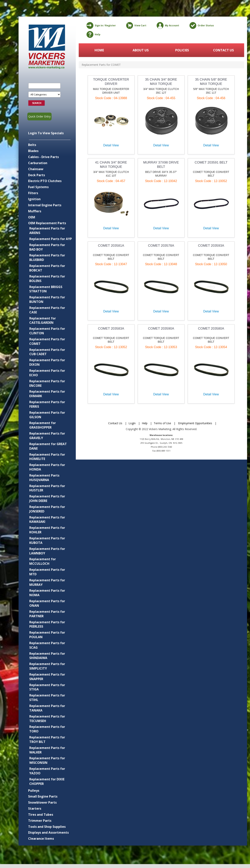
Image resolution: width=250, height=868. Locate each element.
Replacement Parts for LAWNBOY (47, 551)
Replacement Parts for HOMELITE (47, 457)
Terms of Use (162, 423)
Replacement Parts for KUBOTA (47, 540)
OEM (32, 217)
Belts (32, 145)
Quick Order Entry (39, 116)
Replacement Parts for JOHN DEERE (47, 498)
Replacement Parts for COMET (47, 341)
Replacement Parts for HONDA (47, 467)
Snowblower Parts (42, 802)
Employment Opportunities (195, 423)
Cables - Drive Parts (43, 157)
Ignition (34, 199)
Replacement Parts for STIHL (47, 698)
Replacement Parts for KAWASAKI (47, 520)
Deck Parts (37, 175)
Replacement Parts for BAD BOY (47, 247)
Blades (33, 151)
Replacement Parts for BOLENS (47, 279)
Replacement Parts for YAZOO (47, 771)
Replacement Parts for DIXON (47, 362)
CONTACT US (223, 50)
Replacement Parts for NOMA (47, 593)
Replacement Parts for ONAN (47, 603)
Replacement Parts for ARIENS (47, 231)
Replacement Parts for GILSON (47, 415)
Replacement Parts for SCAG (47, 645)
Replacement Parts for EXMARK (47, 394)
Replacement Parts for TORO (47, 729)
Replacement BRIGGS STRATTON (46, 289)
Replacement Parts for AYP (51, 239)
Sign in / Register (100, 25)
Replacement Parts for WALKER (47, 750)
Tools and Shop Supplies (47, 827)
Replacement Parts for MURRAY (47, 582)
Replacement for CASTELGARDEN (43, 321)
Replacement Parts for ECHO (47, 373)
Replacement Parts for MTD (47, 572)
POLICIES (182, 50)
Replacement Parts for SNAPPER (47, 677)
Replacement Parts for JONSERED (47, 509)
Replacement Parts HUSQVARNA (44, 478)
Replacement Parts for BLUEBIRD (47, 257)
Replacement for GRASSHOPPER (43, 425)
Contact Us (115, 423)
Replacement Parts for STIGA (47, 687)
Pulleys (34, 791)
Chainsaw (36, 169)
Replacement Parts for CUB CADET (47, 352)
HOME (99, 50)
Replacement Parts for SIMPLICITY (47, 666)
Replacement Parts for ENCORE (47, 383)
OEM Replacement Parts (47, 223)
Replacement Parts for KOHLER (47, 530)
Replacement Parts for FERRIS (47, 404)
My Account (167, 25)
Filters (33, 193)
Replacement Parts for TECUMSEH (47, 719)
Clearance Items (41, 839)
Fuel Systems (38, 187)
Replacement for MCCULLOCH (43, 561)
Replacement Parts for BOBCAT (47, 268)
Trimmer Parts (40, 821)
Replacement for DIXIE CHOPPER (47, 781)
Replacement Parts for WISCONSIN (47, 760)
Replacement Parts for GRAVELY (47, 436)
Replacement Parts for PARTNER (47, 614)
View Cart (136, 25)
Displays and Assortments (48, 832)
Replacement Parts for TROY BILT (47, 739)
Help (93, 34)
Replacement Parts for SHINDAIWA (47, 656)
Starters (35, 808)
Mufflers (35, 211)
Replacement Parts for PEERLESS (47, 624)
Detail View (111, 145)
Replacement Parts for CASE (47, 310)
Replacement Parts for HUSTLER (47, 488)
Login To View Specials (46, 133)
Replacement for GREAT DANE (48, 446)
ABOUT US (141, 50)
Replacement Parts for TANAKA (47, 708)
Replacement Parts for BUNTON (47, 299)
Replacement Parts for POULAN (47, 635)
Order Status (201, 26)
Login (132, 423)
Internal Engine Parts (45, 205)
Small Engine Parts (43, 796)
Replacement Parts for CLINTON (47, 331)
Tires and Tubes (41, 815)
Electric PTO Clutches (45, 181)
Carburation (38, 163)
